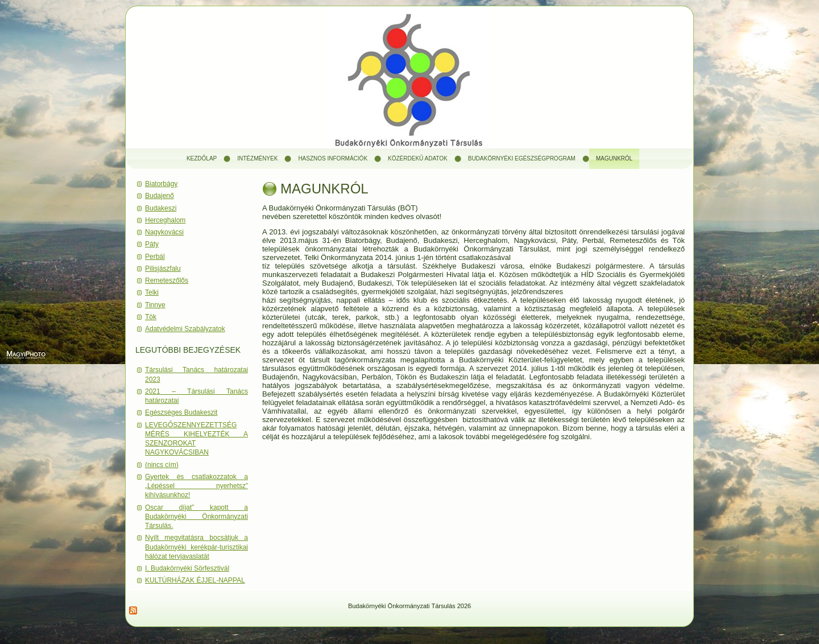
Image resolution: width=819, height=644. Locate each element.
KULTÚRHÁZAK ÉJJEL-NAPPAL (195, 580)
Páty (152, 244)
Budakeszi (161, 208)
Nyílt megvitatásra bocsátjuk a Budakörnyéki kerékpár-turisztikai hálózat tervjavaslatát (197, 547)
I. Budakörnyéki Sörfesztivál (187, 568)
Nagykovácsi (164, 232)
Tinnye (155, 305)
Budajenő (160, 196)
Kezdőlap (202, 158)
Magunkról (614, 158)
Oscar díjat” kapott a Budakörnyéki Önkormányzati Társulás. (197, 517)
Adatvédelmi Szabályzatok (185, 329)
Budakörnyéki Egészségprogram (522, 158)
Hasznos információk (333, 158)
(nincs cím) (162, 465)
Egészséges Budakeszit (181, 412)
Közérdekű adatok (418, 158)
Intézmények (257, 158)
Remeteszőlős (167, 280)
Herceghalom (165, 220)
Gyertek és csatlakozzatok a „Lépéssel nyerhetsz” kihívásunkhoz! (197, 486)
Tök (151, 317)
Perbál (155, 257)
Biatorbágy (161, 184)
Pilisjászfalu (163, 269)
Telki (152, 292)
